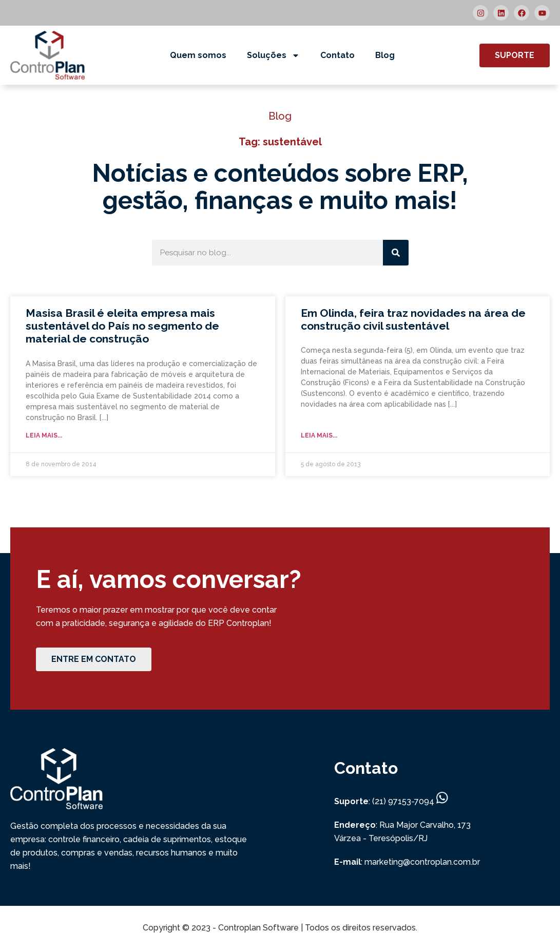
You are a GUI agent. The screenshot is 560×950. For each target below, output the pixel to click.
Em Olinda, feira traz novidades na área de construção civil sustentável (413, 319)
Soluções (273, 55)
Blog (385, 55)
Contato (337, 55)
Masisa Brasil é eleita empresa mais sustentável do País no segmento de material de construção (122, 326)
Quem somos (198, 55)
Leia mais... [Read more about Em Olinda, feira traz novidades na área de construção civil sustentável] (319, 435)
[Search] (396, 253)
